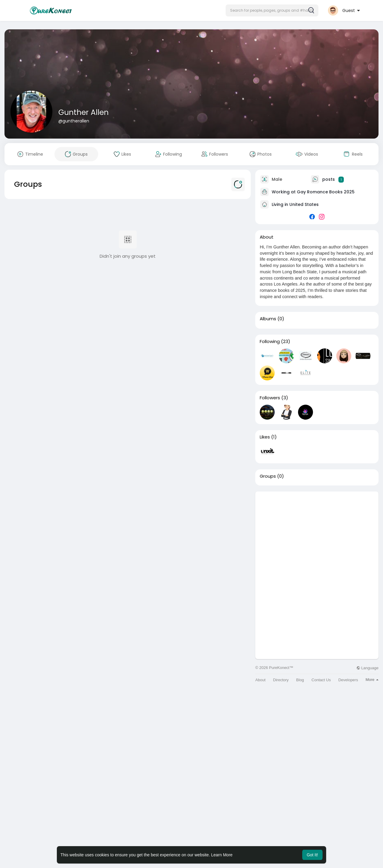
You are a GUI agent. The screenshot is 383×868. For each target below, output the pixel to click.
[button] (272, 10)
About (260, 680)
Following (270, 342)
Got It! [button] (312, 855)
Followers (270, 398)
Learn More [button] (222, 855)
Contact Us (321, 680)
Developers (348, 680)
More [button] (372, 680)
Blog (300, 680)
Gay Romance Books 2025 (326, 192)
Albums (268, 319)
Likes (265, 437)
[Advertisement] (317, 533)
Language (367, 668)
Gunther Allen (83, 112)
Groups (268, 476)
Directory (281, 680)
